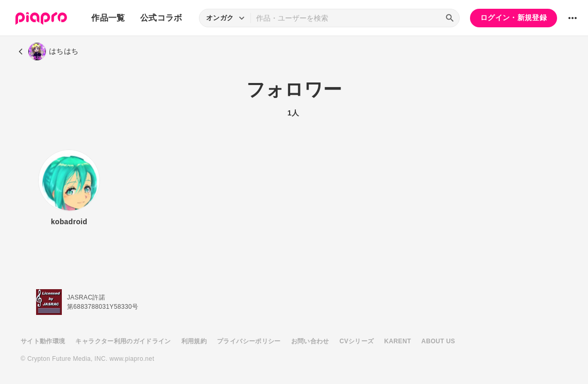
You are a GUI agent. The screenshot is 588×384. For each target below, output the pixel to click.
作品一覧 (108, 18)
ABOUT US (438, 341)
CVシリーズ (357, 341)
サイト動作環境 (43, 341)
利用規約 (194, 341)
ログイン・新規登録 (514, 18)
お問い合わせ (310, 341)
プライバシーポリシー (249, 341)
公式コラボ (161, 18)
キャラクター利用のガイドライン (123, 341)
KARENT (398, 341)
